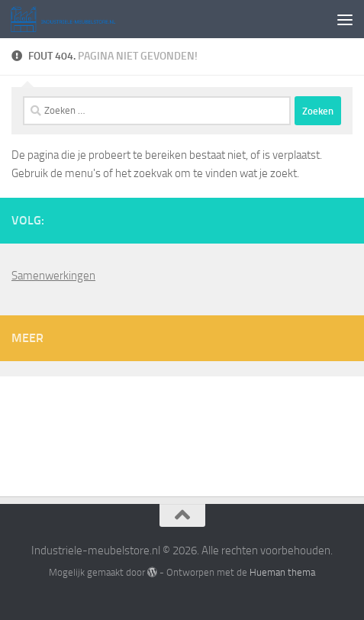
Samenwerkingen (53, 276)
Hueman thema (282, 572)
